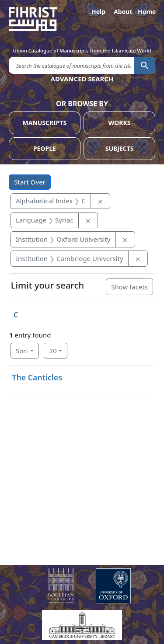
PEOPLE (45, 148)
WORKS (120, 123)
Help (98, 12)
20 (53, 351)
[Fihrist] (82, 19)
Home (147, 12)
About (122, 12)
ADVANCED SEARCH (82, 79)
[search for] (72, 65)
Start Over (30, 182)
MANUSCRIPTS (45, 123)
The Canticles (37, 377)
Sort (22, 351)
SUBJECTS (120, 148)
